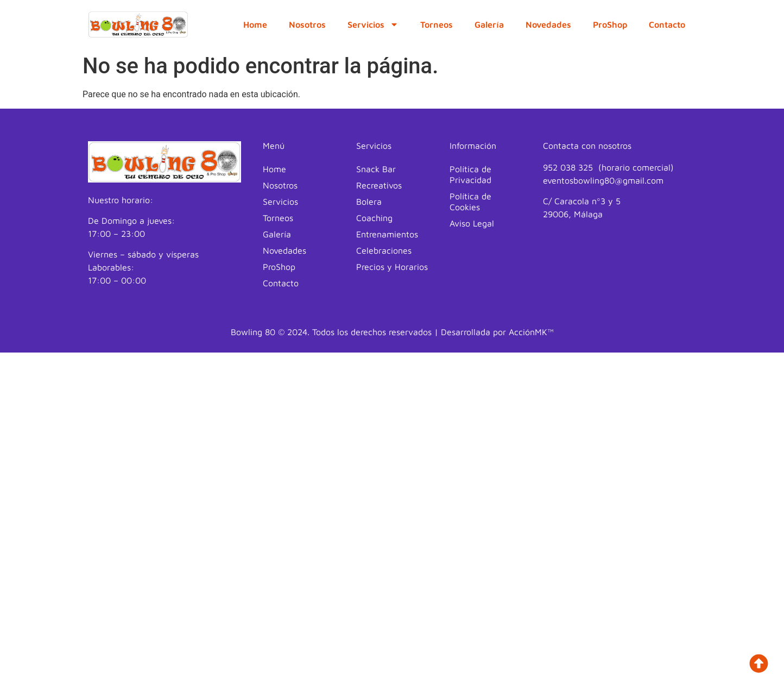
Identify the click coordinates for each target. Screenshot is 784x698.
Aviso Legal (472, 223)
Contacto (667, 24)
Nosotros (307, 24)
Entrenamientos (387, 234)
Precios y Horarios (392, 267)
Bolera (369, 202)
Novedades (548, 24)
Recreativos (379, 185)
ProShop (610, 24)
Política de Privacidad (470, 174)
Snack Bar (376, 169)
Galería (489, 24)
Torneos (437, 24)
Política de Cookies (470, 202)
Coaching (374, 218)
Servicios (373, 24)
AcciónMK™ (531, 332)
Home (255, 24)
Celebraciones (384, 250)
